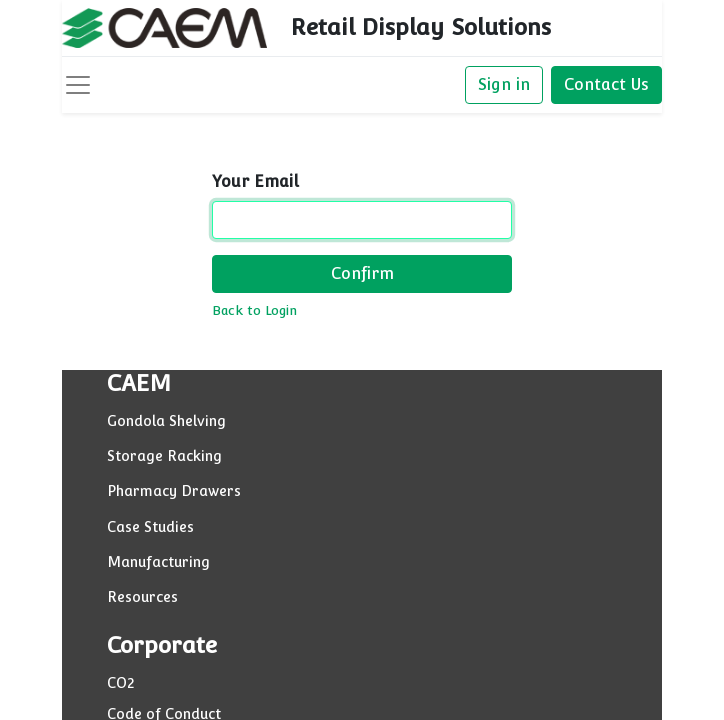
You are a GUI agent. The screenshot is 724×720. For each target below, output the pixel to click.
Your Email (255, 181)
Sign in (504, 84)
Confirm (362, 273)
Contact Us (606, 84)
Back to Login (254, 310)
